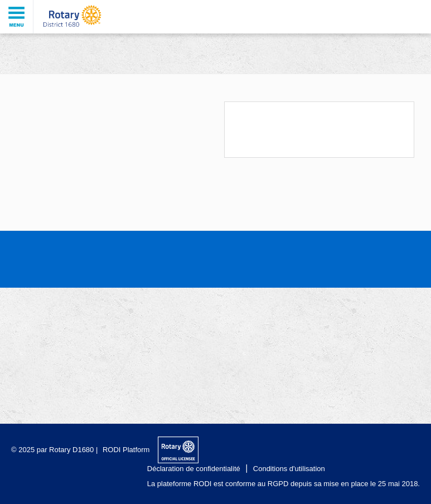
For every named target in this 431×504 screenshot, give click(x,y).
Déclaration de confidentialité (194, 469)
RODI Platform (126, 450)
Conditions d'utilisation (289, 469)
